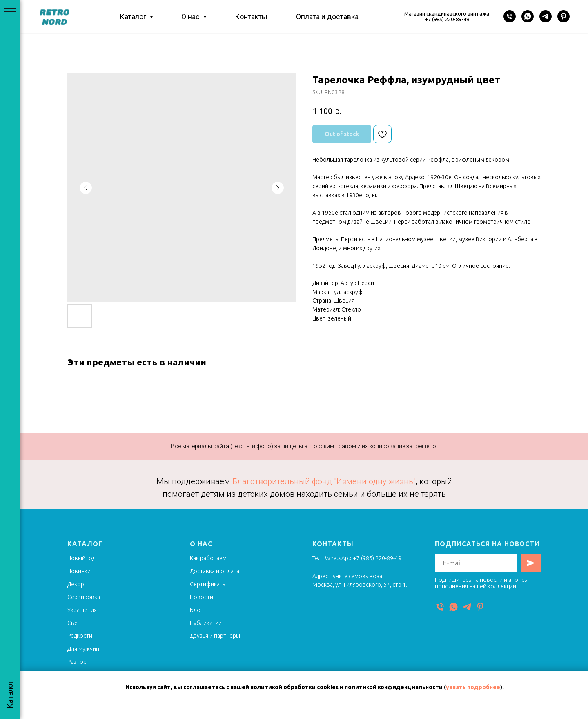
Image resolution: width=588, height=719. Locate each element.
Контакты (251, 17)
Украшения (82, 610)
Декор (76, 584)
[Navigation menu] (10, 12)
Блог (196, 610)
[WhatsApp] (528, 16)
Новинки (79, 571)
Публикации (206, 623)
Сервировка (84, 597)
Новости (202, 597)
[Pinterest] (563, 16)
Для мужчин (83, 649)
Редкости (80, 636)
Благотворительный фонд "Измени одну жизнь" (324, 481)
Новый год (81, 558)
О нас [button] (191, 17)
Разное (77, 662)
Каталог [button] (134, 17)
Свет (74, 623)
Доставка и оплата (215, 571)
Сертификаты (208, 584)
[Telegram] (546, 16)
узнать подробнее (473, 687)
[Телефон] (510, 16)
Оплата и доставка (327, 17)
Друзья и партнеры (215, 636)
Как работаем (208, 558)
